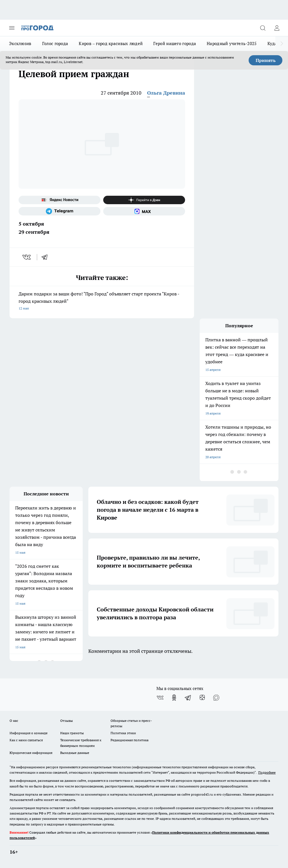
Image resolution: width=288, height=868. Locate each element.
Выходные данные (75, 753)
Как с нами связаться (26, 740)
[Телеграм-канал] (59, 211)
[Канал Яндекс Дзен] (144, 200)
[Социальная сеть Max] (144, 211)
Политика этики (123, 733)
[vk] (27, 257)
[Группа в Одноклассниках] (174, 698)
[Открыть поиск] (263, 28)
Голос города (55, 44)
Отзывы (67, 721)
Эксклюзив (20, 44)
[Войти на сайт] (277, 28)
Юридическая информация (31, 753)
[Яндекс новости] (59, 200)
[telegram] (46, 257)
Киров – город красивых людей (111, 44)
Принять (266, 60)
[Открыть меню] (12, 28)
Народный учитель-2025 (232, 44)
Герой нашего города (175, 44)
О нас (14, 721)
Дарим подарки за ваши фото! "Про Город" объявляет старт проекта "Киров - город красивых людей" (102, 301)
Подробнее (267, 772)
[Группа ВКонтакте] (160, 698)
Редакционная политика (130, 740)
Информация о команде (29, 733)
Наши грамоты (72, 733)
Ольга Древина (166, 93)
